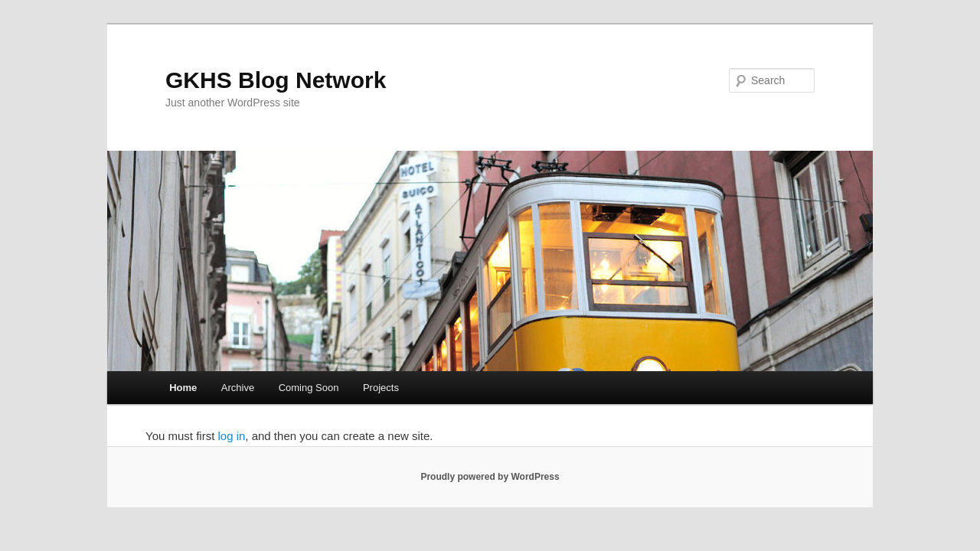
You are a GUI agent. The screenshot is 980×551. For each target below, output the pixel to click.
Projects (381, 388)
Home (183, 388)
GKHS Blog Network (276, 80)
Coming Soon (309, 388)
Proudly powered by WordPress (490, 477)
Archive (238, 388)
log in (231, 436)
